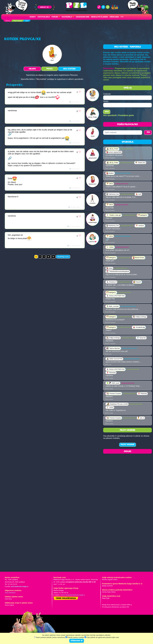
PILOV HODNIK (128, 445)
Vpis (107, 112)
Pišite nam (114, 17)
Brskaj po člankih (100, 17)
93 (53, 257)
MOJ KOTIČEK (69, 69)
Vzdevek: (107, 94)
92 (49, 257)
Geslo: (106, 101)
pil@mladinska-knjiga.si (20, 586)
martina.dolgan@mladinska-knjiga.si (73, 595)
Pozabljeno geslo (126, 115)
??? (122, 17)
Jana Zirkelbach (10, 593)
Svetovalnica (44, 17)
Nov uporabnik (110, 115)
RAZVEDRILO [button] (67, 17)
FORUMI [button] (55, 17)
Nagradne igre (83, 17)
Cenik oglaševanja (66, 598)
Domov (33, 17)
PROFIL (50, 69)
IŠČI (148, 132)
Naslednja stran (63, 257)
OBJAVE (32, 69)
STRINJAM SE (77, 641)
